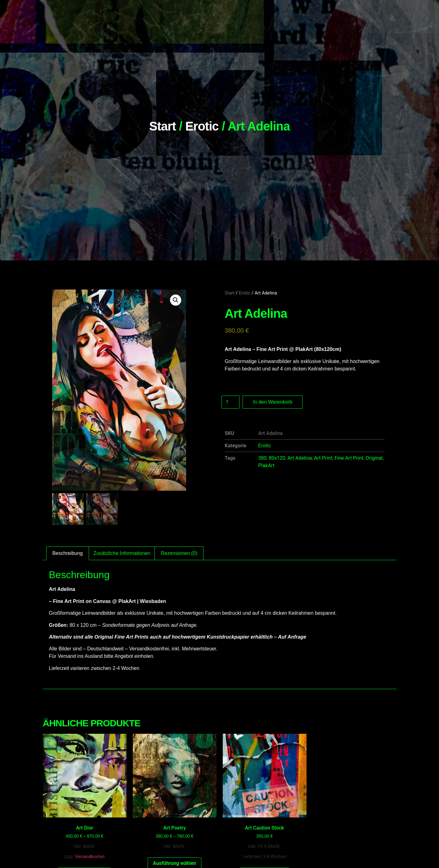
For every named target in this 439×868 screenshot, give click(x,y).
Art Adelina (300, 458)
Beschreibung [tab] (68, 553)
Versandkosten (90, 857)
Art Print (323, 458)
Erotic (202, 126)
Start (163, 126)
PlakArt (266, 465)
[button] (176, 300)
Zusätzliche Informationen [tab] (122, 553)
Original (374, 458)
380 (262, 458)
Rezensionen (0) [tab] (179, 553)
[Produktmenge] (231, 402)
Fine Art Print (349, 458)
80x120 (277, 458)
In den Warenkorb (273, 402)
